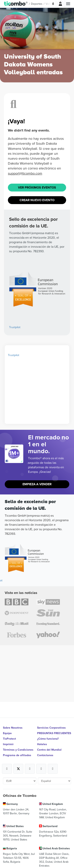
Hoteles (42, 744)
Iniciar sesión (60, 4)
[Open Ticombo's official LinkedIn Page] (53, 769)
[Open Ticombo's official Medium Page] (41, 769)
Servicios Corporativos (51, 728)
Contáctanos (45, 755)
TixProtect (9, 739)
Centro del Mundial (49, 750)
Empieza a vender (37, 484)
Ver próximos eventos (37, 187)
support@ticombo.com (25, 173)
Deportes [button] (37, 4)
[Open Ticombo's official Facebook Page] (15, 461)
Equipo (7, 733)
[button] (16, 4)
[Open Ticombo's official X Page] (18, 769)
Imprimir (8, 744)
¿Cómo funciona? (48, 739)
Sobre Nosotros (13, 728)
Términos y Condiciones (18, 750)
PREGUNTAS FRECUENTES (54, 733)
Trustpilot (15, 327)
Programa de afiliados (17, 755)
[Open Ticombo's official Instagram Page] (30, 769)
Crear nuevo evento (37, 200)
